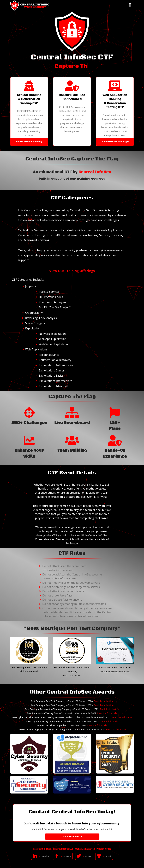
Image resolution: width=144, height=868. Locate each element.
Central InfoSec (95, 172)
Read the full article (104, 701)
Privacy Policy (104, 849)
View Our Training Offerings (72, 271)
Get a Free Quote (72, 837)
